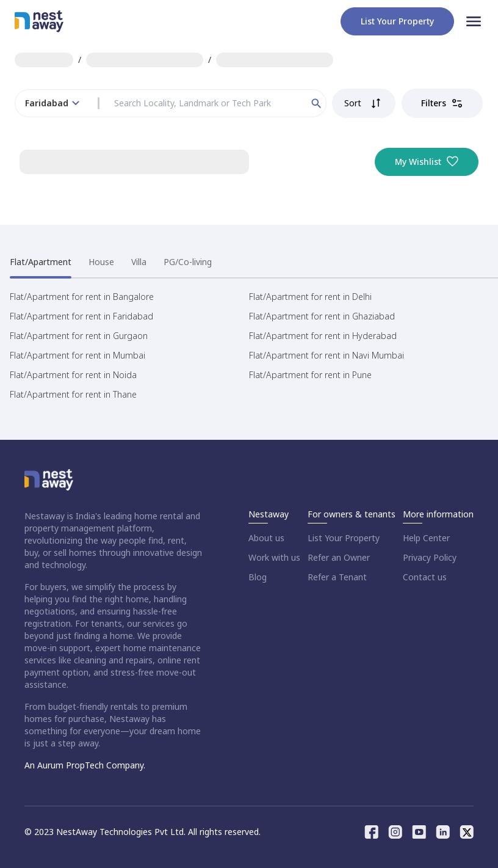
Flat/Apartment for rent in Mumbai (78, 355)
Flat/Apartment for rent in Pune (310, 375)
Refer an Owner (339, 557)
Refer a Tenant (337, 577)
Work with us (274, 557)
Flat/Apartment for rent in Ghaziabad (322, 316)
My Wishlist (427, 162)
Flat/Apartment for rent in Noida (73, 375)
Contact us (425, 577)
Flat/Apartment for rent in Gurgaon (79, 336)
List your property (397, 21)
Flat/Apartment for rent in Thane (73, 394)
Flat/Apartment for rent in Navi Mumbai (327, 355)
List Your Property (344, 538)
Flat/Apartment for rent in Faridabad (81, 316)
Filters (442, 103)
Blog (258, 577)
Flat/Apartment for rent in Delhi (310, 297)
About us (266, 538)
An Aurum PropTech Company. (85, 765)
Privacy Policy (430, 557)
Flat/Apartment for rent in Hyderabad (323, 336)
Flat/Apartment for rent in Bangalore (82, 297)
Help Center (426, 538)
